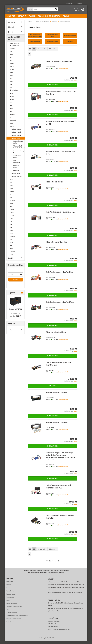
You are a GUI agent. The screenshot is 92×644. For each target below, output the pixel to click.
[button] (30, 52)
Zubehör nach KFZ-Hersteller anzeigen (15, 47)
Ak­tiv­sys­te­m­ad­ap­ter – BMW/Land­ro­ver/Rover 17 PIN (61, 156)
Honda (11, 96)
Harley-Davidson (14, 93)
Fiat (11, 87)
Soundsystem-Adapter (16, 170)
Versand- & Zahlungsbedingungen (14, 610)
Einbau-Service (10, 594)
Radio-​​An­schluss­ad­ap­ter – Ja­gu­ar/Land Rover (61, 215)
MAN (11, 186)
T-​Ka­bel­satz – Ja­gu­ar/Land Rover (57, 245)
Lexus (11, 183)
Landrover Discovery (16, 141)
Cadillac (12, 66)
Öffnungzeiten (10, 585)
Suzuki (11, 246)
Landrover (12, 129)
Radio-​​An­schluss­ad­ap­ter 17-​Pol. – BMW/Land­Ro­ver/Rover (61, 96)
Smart (11, 237)
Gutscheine (11, 16)
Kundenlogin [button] (70, 3)
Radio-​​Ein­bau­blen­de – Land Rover (57, 396)
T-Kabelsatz (16, 174)
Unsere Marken (10, 600)
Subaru (12, 243)
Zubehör (66, 16)
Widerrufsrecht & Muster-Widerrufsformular (17, 619)
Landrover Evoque (16, 177)
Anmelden (15, 283)
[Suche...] (30, 9)
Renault (12, 222)
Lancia (11, 126)
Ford (11, 90)
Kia (11, 120)
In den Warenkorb (53, 88)
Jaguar (11, 111)
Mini (11, 201)
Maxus (11, 189)
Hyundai (12, 102)
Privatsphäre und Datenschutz (14, 622)
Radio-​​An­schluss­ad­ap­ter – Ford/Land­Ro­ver (60, 275)
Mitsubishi (12, 204)
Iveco (11, 108)
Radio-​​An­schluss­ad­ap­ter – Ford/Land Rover (60, 305)
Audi (11, 54)
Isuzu (11, 105)
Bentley (12, 57)
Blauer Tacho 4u (53, 630)
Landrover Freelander (17, 135)
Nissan (11, 207)
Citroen (12, 75)
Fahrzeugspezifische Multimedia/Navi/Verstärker (19, 150)
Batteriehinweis (10, 625)
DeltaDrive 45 (52, 627)
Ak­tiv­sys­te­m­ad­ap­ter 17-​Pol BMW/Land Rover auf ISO (60, 126)
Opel (11, 210)
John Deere (12, 117)
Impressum (9, 591)
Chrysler (12, 72)
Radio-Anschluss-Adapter (17, 160)
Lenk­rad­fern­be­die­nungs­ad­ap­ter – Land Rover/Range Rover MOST (58, 490)
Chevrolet (12, 69)
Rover (11, 225)
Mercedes (12, 195)
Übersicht (22, 16)
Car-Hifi (32, 16)
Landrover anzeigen (16, 132)
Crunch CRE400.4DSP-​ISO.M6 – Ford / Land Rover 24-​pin (60, 520)
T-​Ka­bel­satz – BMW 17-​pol (55, 185)
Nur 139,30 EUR (16, 318)
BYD (11, 63)
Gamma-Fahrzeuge (54, 624)
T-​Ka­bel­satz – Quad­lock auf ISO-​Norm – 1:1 (60, 65)
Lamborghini (13, 123)
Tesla (11, 249)
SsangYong (12, 240)
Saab (11, 228)
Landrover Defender (16, 138)
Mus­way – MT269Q (15, 313)
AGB (7, 613)
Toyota (11, 252)
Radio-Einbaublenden (17, 165)
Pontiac (12, 216)
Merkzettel (79, 3)
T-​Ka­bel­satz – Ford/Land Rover (56, 335)
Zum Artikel (53, 389)
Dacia (11, 78)
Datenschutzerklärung (12, 607)
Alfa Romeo (13, 51)
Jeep (11, 114)
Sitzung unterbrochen (12, 616)
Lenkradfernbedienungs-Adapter (19, 155)
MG (11, 198)
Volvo (11, 257)
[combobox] (42, 52)
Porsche (12, 219)
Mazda (11, 192)
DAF (11, 81)
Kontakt (8, 603)
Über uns (9, 588)
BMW (11, 60)
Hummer (12, 99)
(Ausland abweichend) (63, 72)
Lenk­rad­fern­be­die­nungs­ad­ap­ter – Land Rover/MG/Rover (58, 367)
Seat (11, 231)
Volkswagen (13, 254)
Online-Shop (41, 641)
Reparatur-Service (11, 597)
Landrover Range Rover (17, 180)
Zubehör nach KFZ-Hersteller (49, 16)
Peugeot (12, 213)
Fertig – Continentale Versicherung (59, 633)
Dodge (11, 84)
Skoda (11, 234)
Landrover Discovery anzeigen (18, 145)
